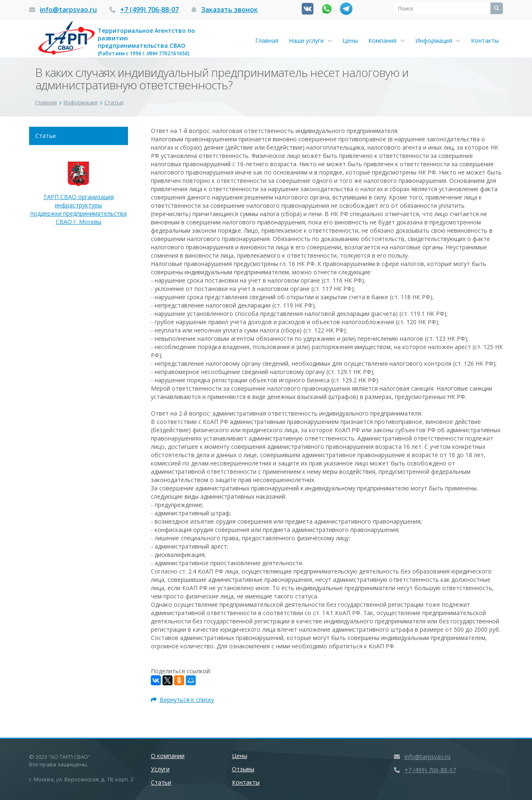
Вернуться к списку (182, 700)
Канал (346, 9)
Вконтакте (308, 9)
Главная (267, 41)
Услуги (160, 769)
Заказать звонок (229, 10)
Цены (350, 41)
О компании (168, 756)
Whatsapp (327, 9)
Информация (438, 41)
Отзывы (243, 769)
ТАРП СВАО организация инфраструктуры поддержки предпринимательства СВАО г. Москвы (79, 198)
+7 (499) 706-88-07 (149, 10)
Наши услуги (310, 41)
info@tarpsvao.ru (68, 10)
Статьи (46, 136)
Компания (387, 41)
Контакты (485, 41)
